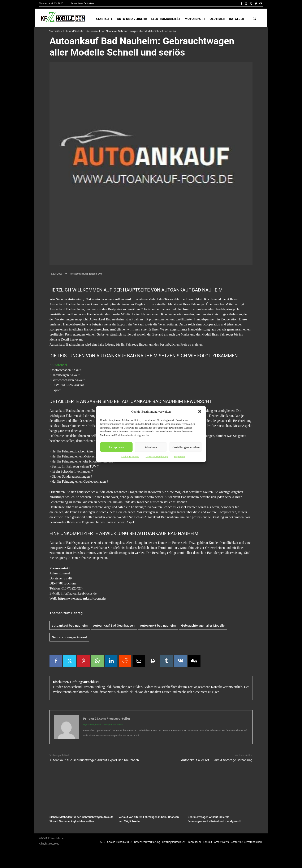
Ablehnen (151, 447)
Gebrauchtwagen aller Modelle (203, 625)
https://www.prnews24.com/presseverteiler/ (103, 724)
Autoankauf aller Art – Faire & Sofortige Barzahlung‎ (217, 760)
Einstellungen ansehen (185, 447)
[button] (200, 412)
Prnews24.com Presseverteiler (107, 718)
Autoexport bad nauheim (158, 625)
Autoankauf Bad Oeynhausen (114, 625)
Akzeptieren (116, 447)
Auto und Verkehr (73, 31)
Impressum (180, 457)
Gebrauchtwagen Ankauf (69, 637)
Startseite (55, 31)
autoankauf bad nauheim (70, 625)
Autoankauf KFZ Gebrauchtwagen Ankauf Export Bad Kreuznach (94, 760)
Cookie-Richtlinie (130, 457)
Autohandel (59, 365)
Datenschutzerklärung (157, 457)
